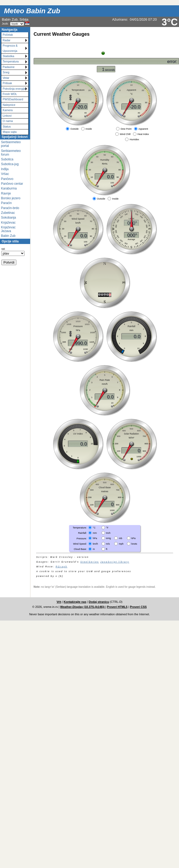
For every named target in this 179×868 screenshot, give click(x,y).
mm (95, 533)
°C (94, 528)
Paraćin (6, 203)
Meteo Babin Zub (32, 11)
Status (7, 126)
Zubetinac (8, 213)
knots (134, 544)
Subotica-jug (10, 164)
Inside (89, 129)
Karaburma (9, 188)
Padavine (9, 67)
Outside (74, 129)
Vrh (59, 602)
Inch (108, 533)
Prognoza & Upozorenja (10, 48)
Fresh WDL (10, 94)
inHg (109, 538)
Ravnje (6, 193)
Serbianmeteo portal (11, 144)
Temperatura (11, 61)
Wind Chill (125, 134)
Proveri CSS (138, 607)
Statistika (8, 56)
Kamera (8, 110)
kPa (134, 538)
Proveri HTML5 (117, 607)
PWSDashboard (13, 99)
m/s (108, 544)
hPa (95, 538)
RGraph (61, 567)
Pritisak (7, 83)
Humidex (134, 139)
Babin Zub (8, 236)
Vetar (6, 78)
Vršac (5, 174)
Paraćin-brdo (10, 208)
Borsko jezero (11, 198)
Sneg (6, 72)
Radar (6, 40)
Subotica (7, 159)
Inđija (5, 169)
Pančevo (7, 179)
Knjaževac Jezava (8, 229)
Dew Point (126, 129)
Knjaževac (8, 223)
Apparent (143, 129)
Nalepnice (9, 105)
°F (107, 528)
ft (107, 549)
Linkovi (7, 116)
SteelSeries (90, 562)
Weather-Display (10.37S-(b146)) (83, 607)
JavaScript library (115, 562)
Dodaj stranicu (99, 602)
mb (120, 538)
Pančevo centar (12, 184)
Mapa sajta (10, 132)
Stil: (3, 249)
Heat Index (143, 134)
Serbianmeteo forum (11, 153)
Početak (8, 35)
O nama (8, 121)
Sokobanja (9, 218)
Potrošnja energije (14, 89)
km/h (95, 544)
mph (121, 544)
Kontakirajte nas (75, 602)
